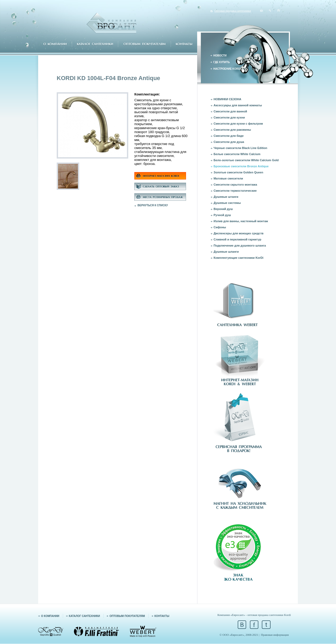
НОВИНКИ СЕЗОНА (227, 99)
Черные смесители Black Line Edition (240, 148)
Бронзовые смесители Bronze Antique (241, 166)
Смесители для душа (229, 142)
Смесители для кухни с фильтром (238, 124)
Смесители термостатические (235, 191)
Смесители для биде (229, 136)
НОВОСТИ (220, 56)
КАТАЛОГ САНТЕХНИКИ (84, 616)
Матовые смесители (228, 178)
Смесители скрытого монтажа (235, 185)
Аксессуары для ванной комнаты (238, 105)
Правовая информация (275, 635)
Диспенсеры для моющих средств (238, 233)
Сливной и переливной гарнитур (237, 239)
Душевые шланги (226, 252)
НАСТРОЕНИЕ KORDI (227, 69)
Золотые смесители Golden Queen (238, 172)
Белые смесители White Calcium (237, 154)
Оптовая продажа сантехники (233, 11)
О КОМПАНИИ (50, 616)
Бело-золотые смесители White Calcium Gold (246, 160)
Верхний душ (223, 209)
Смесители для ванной (230, 111)
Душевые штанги (226, 197)
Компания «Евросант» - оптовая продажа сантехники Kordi (254, 615)
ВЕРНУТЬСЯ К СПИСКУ (153, 205)
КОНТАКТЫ (162, 616)
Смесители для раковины (232, 130)
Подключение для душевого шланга (240, 246)
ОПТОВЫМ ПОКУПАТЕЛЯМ (127, 616)
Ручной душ (222, 215)
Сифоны (220, 227)
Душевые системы (227, 203)
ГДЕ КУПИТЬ (222, 62)
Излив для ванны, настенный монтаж (241, 221)
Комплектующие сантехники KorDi (238, 258)
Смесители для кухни (229, 117)
